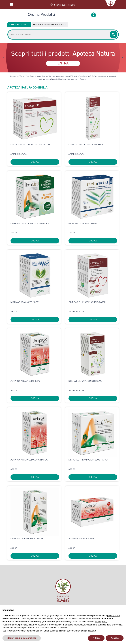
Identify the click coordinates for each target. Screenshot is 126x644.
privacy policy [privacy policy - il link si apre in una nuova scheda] (114, 616)
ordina (35, 162)
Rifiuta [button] (96, 638)
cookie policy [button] (101, 622)
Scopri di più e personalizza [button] (22, 638)
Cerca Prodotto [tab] (19, 24)
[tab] (50, 24)
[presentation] (3, 57)
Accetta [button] (115, 638)
